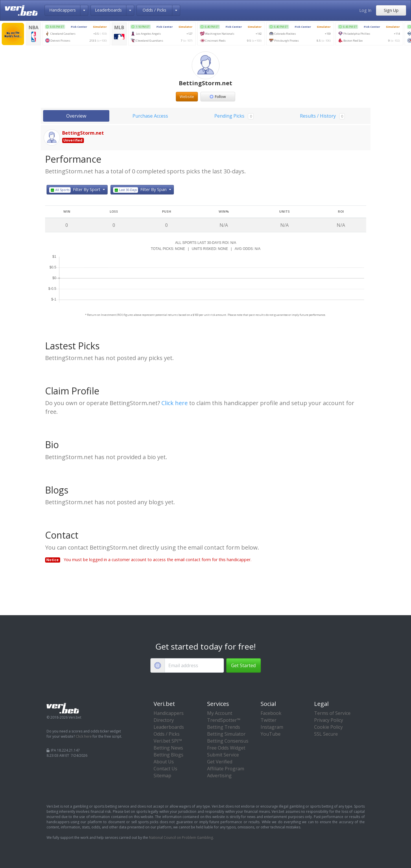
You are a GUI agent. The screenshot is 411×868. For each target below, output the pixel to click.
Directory (164, 720)
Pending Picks (234, 116)
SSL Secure (326, 734)
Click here (175, 403)
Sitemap (162, 776)
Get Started (243, 665)
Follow (218, 97)
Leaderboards (108, 10)
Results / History (322, 116)
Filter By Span (141, 190)
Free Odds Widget (226, 748)
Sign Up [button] (391, 10)
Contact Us (165, 769)
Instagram (272, 727)
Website (187, 97)
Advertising (219, 776)
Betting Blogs (168, 755)
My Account (220, 713)
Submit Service (223, 755)
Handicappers (62, 10)
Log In (365, 10)
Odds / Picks (154, 10)
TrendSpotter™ (224, 720)
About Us (164, 762)
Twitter (269, 720)
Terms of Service (332, 713)
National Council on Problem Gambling (181, 838)
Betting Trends (224, 727)
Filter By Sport (75, 190)
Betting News (168, 748)
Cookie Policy (328, 727)
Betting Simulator (226, 734)
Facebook (271, 713)
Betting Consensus (228, 741)
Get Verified (220, 762)
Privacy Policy (329, 720)
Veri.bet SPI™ (168, 741)
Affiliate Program (226, 769)
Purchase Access (150, 116)
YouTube (271, 734)
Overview (76, 116)
